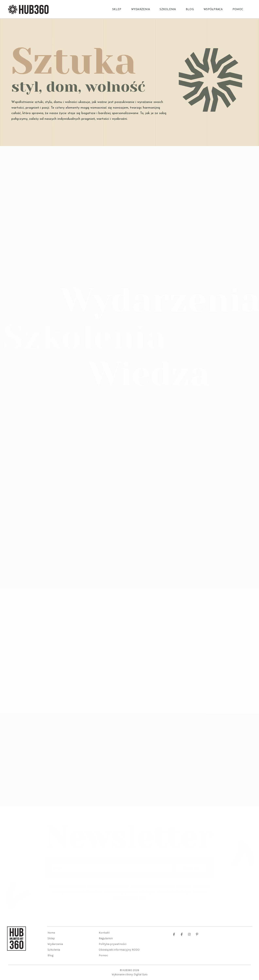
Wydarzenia (141, 9)
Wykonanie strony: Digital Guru (130, 974)
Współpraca (213, 9)
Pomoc (238, 9)
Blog (190, 9)
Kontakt (104, 933)
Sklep (117, 9)
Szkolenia (168, 9)
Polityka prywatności (113, 944)
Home (51, 933)
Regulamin (106, 938)
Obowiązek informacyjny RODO (119, 950)
